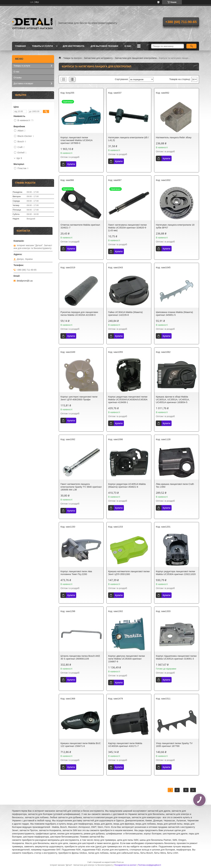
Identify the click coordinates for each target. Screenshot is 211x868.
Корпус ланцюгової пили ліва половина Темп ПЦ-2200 (76, 573)
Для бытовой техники (104, 46)
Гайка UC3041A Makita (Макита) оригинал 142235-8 (125, 313)
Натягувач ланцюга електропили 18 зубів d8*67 (175, 226)
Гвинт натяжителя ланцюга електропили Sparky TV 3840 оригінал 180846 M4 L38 (81, 487)
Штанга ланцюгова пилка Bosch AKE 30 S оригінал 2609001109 (80, 657)
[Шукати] (191, 46)
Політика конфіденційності (150, 865)
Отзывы (18, 78)
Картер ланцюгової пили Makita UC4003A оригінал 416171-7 (125, 745)
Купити (71, 164)
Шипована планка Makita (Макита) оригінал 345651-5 (174, 313)
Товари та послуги (72, 58)
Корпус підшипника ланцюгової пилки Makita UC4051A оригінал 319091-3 (176, 657)
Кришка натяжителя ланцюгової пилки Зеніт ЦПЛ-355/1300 (129, 573)
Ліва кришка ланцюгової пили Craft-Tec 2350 (175, 485)
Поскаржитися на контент (125, 865)
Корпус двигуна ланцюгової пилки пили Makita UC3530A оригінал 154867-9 (126, 659)
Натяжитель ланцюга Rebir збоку (174, 137)
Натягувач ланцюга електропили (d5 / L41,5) (128, 139)
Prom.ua (120, 862)
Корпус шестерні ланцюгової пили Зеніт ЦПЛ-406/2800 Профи (79, 398)
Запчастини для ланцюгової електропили (136, 58)
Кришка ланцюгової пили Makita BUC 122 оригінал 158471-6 (81, 745)
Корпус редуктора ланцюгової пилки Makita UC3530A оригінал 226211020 (176, 573)
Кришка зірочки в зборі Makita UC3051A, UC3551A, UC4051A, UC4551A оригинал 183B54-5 (173, 399)
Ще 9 (19, 158)
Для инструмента (73, 46)
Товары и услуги (42, 46)
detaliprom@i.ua (25, 281)
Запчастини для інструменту (98, 58)
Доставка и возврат (23, 83)
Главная (20, 46)
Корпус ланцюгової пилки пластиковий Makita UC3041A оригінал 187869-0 (76, 140)
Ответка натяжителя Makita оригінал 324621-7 (80, 226)
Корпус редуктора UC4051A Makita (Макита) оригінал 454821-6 (127, 485)
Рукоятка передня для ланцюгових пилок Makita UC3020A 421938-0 (79, 313)
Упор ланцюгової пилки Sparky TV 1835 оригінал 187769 (174, 745)
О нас (128, 46)
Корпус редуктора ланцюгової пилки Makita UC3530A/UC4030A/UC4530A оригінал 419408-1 (128, 399)
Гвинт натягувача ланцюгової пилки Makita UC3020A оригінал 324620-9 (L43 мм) (127, 228)
